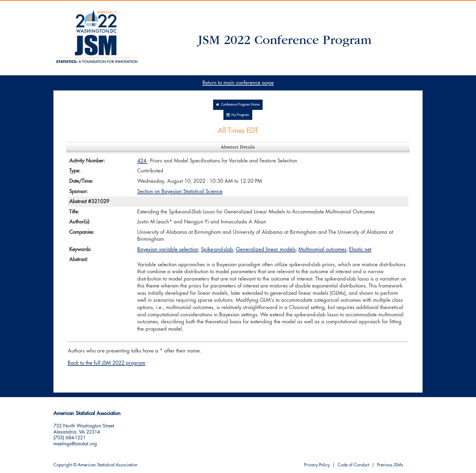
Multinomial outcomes (322, 249)
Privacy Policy (317, 465)
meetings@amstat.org (75, 444)
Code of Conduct (353, 465)
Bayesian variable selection (168, 249)
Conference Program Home (238, 105)
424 (142, 161)
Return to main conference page (238, 83)
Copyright (63, 465)
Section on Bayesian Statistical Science (180, 191)
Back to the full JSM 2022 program (107, 363)
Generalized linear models (266, 249)
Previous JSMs (390, 465)
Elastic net (360, 249)
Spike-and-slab (217, 249)
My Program (238, 115)
